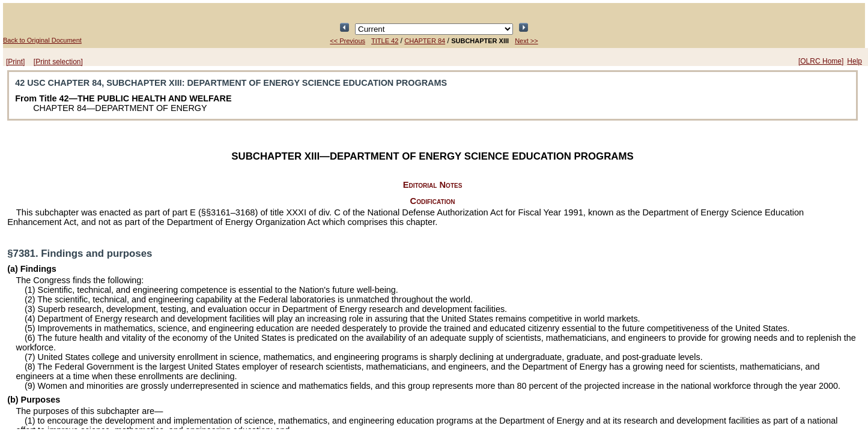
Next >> (527, 41)
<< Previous (348, 41)
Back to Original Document (42, 40)
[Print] (15, 62)
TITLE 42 (385, 41)
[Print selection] (58, 62)
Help (854, 61)
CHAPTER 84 (425, 41)
